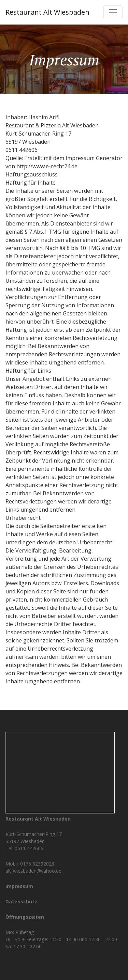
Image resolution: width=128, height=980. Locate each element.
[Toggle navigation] (113, 12)
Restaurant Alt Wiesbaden (47, 12)
